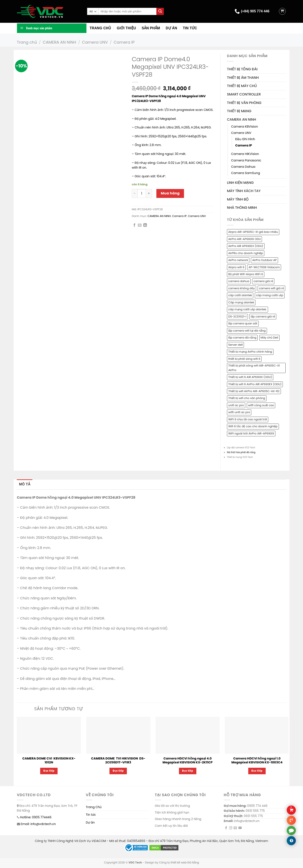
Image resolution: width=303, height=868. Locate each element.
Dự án (171, 28)
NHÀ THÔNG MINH (242, 208)
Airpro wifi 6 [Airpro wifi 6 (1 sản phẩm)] (236, 267)
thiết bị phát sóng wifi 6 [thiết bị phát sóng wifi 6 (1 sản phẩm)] (244, 359)
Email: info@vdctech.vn (38, 824)
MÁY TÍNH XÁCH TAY (244, 191)
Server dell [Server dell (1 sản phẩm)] (235, 345)
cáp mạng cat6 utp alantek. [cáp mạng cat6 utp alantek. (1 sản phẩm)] (248, 309)
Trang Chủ (94, 807)
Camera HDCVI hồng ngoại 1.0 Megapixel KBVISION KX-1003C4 (257, 760)
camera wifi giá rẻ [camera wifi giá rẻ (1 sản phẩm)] (271, 288)
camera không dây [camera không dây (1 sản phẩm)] (242, 288)
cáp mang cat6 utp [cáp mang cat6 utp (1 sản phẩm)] (270, 295)
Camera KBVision (245, 127)
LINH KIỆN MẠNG (240, 183)
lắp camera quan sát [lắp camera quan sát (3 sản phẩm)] (243, 323)
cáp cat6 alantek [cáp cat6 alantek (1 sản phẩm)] (240, 295)
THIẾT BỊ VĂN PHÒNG (244, 103)
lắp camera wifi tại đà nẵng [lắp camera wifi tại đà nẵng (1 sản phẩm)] (247, 331)
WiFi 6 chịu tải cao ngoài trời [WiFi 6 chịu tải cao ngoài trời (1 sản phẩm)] (248, 419)
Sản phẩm (151, 28)
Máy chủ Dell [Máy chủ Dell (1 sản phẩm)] (269, 338)
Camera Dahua (243, 167)
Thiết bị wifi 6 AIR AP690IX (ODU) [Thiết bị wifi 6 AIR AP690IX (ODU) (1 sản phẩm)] (250, 377)
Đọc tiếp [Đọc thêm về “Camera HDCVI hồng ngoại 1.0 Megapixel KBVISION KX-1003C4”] (257, 771)
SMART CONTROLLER (244, 94)
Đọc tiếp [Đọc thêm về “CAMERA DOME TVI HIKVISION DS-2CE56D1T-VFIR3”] (118, 771)
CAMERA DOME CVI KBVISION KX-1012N (49, 760)
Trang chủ (100, 28)
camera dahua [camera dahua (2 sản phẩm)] (239, 281)
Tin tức (190, 28)
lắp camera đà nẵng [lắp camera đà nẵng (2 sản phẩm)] (242, 338)
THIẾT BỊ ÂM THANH (243, 78)
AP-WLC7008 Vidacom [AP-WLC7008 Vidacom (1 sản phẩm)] (264, 267)
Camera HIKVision (245, 154)
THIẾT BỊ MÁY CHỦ (242, 86)
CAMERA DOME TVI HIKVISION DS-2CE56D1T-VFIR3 (118, 760)
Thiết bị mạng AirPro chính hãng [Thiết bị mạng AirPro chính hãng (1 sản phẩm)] (250, 352)
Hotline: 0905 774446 (36, 817)
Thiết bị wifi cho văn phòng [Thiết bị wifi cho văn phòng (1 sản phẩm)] (247, 398)
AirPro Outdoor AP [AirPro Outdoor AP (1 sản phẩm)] (264, 260)
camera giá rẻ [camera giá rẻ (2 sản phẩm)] (263, 281)
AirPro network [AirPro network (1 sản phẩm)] (238, 260)
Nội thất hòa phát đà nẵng (241, 452)
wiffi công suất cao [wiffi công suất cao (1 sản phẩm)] (261, 405)
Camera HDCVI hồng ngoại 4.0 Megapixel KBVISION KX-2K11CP (187, 760)
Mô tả (25, 484)
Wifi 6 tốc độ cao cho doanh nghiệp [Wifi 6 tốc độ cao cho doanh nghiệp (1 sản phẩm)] (253, 426)
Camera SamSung (246, 173)
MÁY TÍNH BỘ (238, 199)
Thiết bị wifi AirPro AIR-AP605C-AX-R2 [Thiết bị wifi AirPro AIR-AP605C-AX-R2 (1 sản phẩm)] (254, 391)
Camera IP (124, 42)
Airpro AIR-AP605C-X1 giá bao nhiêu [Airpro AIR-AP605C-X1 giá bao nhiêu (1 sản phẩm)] (253, 232)
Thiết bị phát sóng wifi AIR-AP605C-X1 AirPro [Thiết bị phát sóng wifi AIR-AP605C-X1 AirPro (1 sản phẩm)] (254, 368)
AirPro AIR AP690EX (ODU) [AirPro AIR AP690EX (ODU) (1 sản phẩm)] (246, 246)
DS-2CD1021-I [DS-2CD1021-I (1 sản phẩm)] (237, 316)
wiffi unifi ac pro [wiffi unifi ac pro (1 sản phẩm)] (239, 412)
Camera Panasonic (246, 160)
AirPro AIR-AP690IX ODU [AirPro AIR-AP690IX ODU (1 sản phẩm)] (244, 239)
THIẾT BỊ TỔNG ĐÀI (242, 69)
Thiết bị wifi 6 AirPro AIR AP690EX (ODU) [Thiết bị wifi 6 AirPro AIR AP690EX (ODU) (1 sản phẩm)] (255, 384)
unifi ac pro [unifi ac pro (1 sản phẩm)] (236, 405)
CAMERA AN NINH (60, 42)
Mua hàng (170, 193)
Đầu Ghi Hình (245, 139)
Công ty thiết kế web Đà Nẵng (179, 862)
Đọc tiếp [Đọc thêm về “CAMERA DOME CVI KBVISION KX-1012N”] (49, 771)
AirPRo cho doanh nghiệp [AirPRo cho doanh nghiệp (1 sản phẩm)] (246, 253)
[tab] (25, 484)
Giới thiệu (126, 28)
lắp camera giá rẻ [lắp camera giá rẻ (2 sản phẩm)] (263, 316)
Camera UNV (95, 42)
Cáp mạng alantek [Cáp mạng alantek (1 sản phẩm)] (241, 302)
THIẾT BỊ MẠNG (239, 111)
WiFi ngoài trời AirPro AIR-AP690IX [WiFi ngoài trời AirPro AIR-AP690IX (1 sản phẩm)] (251, 433)
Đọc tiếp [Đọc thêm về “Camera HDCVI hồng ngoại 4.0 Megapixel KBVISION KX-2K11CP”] (188, 771)
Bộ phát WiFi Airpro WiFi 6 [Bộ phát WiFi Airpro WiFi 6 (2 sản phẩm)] (246, 274)
